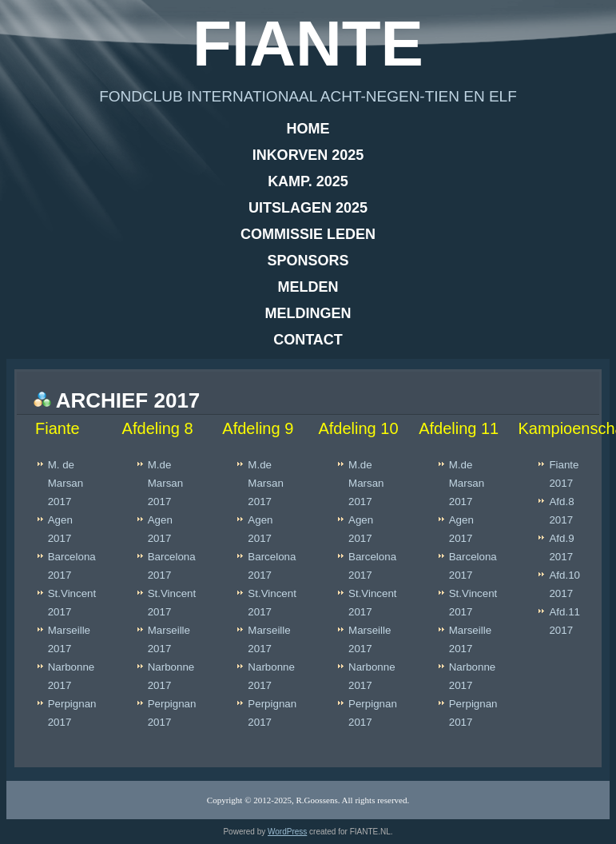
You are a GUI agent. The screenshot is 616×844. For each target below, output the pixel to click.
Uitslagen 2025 (308, 208)
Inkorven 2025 (308, 155)
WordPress (287, 832)
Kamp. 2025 (308, 181)
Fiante (308, 44)
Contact (308, 340)
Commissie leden (308, 234)
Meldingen (308, 313)
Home (308, 129)
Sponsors (308, 261)
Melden (308, 287)
